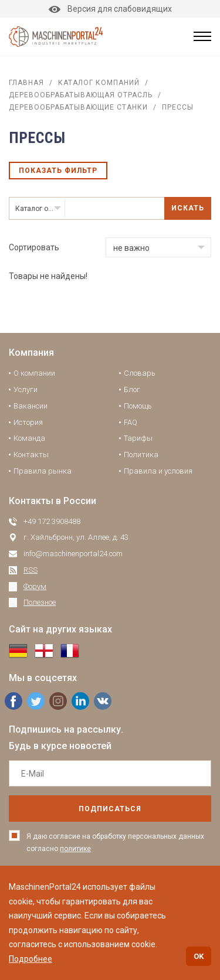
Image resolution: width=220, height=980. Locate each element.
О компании (34, 373)
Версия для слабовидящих (110, 9)
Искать (188, 208)
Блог (132, 389)
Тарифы (138, 438)
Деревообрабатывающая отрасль (81, 95)
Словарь (140, 373)
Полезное (40, 602)
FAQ (131, 422)
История (28, 422)
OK (199, 956)
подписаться (110, 809)
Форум (35, 586)
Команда (29, 438)
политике (75, 849)
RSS (31, 570)
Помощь (138, 406)
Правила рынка (43, 471)
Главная (26, 83)
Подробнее (31, 959)
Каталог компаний (99, 83)
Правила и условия (158, 471)
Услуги (26, 389)
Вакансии (31, 406)
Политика (141, 455)
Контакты (31, 455)
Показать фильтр (58, 171)
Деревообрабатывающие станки (78, 107)
